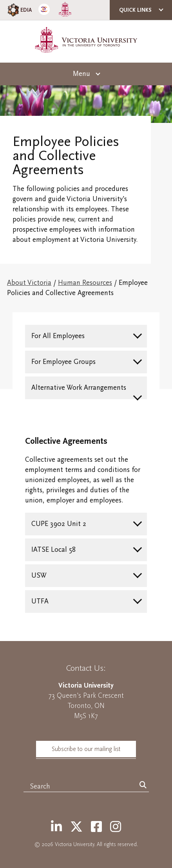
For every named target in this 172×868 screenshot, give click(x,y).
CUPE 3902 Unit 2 (59, 524)
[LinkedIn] (56, 827)
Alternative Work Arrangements (79, 388)
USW (39, 575)
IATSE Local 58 (53, 550)
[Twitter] (76, 827)
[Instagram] (116, 827)
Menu (81, 74)
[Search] (143, 785)
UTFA (40, 601)
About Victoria (29, 283)
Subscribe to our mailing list (86, 749)
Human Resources (85, 283)
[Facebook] (96, 827)
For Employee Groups (63, 362)
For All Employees (58, 336)
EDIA (19, 10)
